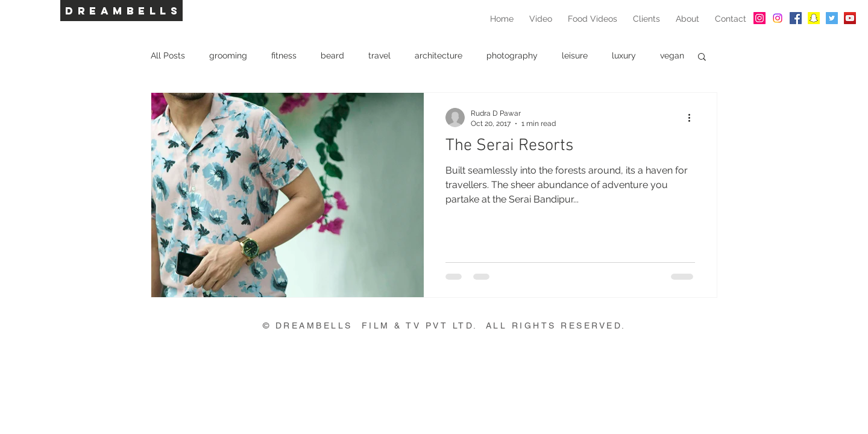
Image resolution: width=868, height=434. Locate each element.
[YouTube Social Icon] (850, 18)
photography (512, 55)
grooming (228, 55)
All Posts (168, 55)
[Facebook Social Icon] (796, 18)
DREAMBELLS (123, 11)
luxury (624, 55)
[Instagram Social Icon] (759, 18)
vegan (672, 55)
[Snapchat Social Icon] (814, 18)
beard (332, 55)
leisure (575, 55)
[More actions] (693, 118)
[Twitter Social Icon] (832, 18)
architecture (439, 55)
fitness (284, 55)
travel (379, 55)
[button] (702, 58)
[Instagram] (778, 18)
